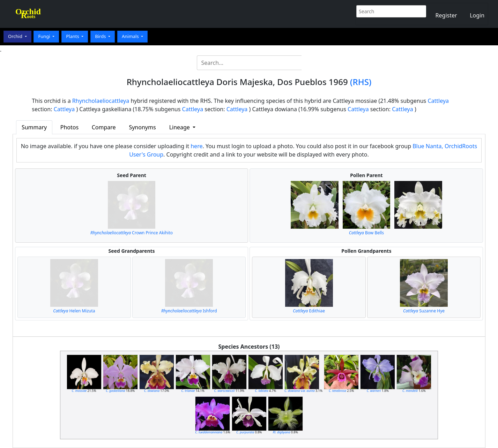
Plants (73, 36)
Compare (104, 127)
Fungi (45, 36)
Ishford (189, 311)
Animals (131, 36)
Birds (101, 36)
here (196, 146)
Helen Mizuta (74, 311)
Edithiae (309, 311)
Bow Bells (366, 233)
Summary (34, 127)
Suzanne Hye (424, 311)
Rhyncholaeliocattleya (101, 101)
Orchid (16, 36)
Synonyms (142, 127)
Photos (69, 127)
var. (300, 391)
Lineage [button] (180, 127)
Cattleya (438, 101)
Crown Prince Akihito (132, 233)
